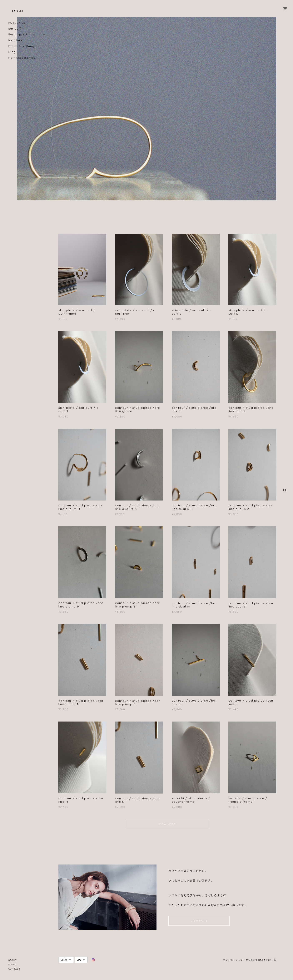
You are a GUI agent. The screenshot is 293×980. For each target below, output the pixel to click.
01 (252, 192)
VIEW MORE (167, 824)
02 (258, 192)
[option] (146, 109)
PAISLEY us (17, 23)
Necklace (16, 40)
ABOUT (13, 960)
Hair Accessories (22, 58)
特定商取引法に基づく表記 (259, 960)
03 (264, 192)
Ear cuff (15, 29)
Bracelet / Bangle (23, 46)
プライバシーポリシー (234, 960)
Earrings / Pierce (22, 34)
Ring (12, 52)
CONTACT (14, 969)
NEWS (12, 964)
